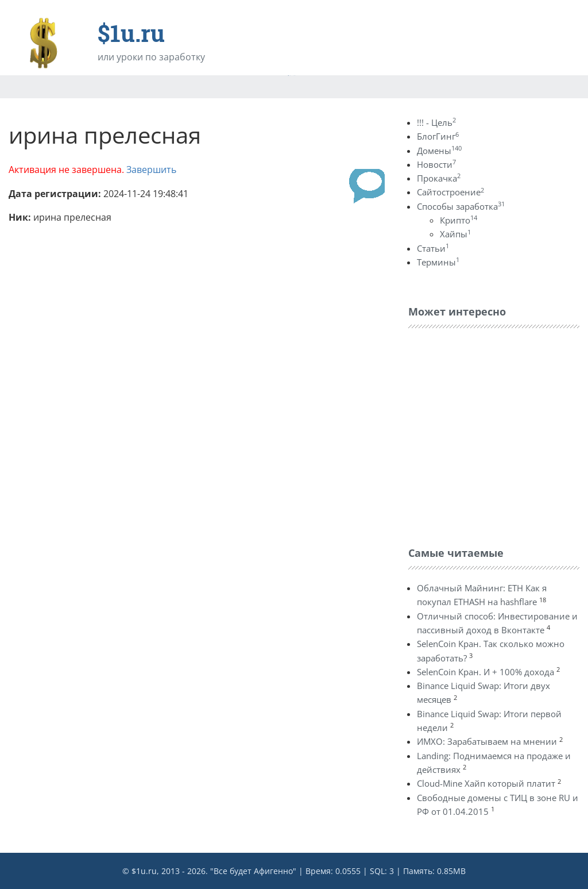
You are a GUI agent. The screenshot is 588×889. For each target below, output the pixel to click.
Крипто (459, 220)
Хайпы (455, 234)
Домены (439, 151)
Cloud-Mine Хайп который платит (486, 783)
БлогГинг (438, 136)
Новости (436, 164)
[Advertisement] (494, 434)
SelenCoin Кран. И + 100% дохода (486, 672)
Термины (438, 262)
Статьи (433, 248)
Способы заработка (461, 206)
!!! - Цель (436, 122)
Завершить (151, 170)
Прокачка (439, 178)
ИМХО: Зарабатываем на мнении (487, 741)
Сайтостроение (450, 192)
